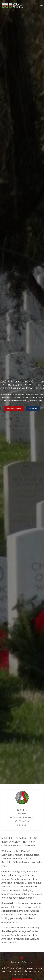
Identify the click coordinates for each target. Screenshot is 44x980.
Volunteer (33, 408)
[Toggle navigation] (42, 6)
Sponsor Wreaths (14, 408)
